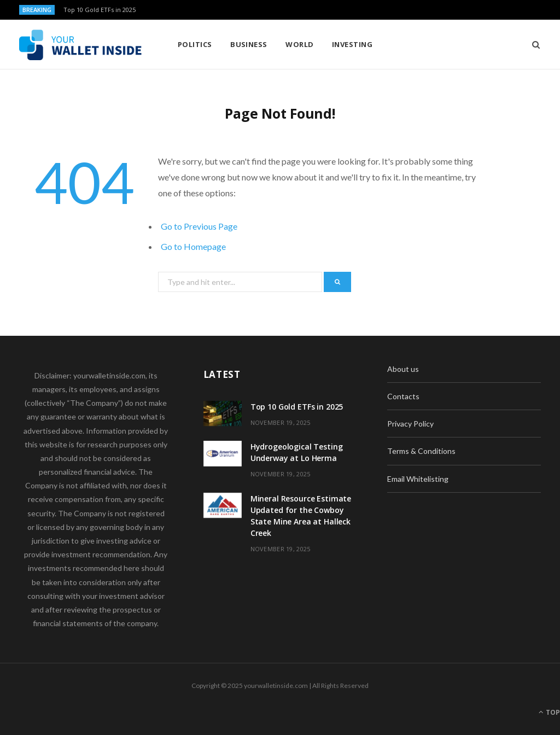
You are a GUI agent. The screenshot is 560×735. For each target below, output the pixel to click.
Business (249, 44)
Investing (352, 44)
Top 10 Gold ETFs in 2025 (100, 10)
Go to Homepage (193, 246)
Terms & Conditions (421, 451)
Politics (195, 44)
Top (549, 712)
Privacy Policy (410, 424)
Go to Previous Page (199, 226)
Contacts (403, 396)
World (299, 44)
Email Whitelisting (418, 479)
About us (403, 369)
